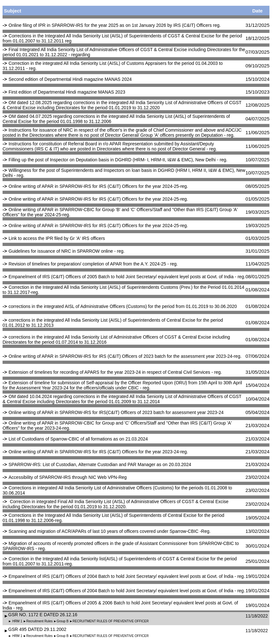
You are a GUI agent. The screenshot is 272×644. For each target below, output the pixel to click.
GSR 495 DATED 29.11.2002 (37, 629)
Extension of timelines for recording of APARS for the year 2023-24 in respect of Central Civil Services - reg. (115, 372)
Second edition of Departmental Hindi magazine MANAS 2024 (70, 79)
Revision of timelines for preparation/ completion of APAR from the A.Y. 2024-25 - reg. (93, 264)
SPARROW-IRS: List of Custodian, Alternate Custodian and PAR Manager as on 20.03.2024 (100, 464)
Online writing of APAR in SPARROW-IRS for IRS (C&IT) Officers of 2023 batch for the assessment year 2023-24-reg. (125, 356)
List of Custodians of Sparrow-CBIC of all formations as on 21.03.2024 (78, 439)
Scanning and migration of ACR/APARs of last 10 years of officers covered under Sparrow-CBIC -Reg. (110, 531)
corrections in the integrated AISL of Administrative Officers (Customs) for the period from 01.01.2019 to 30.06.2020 (123, 306)
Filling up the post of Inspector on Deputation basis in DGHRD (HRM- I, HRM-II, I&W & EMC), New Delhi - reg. (118, 160)
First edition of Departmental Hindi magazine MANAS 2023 (67, 92)
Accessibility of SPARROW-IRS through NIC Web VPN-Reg (68, 477)
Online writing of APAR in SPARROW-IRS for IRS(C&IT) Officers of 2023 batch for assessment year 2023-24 (116, 412)
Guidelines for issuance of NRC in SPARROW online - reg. (67, 251)
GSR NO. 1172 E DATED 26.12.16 (43, 615)
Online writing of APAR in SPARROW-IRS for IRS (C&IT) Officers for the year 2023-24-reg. (98, 452)
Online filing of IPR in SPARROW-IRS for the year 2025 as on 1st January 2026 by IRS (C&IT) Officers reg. (115, 25)
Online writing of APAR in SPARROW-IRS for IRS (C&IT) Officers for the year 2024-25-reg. (98, 186)
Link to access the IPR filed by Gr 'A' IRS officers (57, 238)
